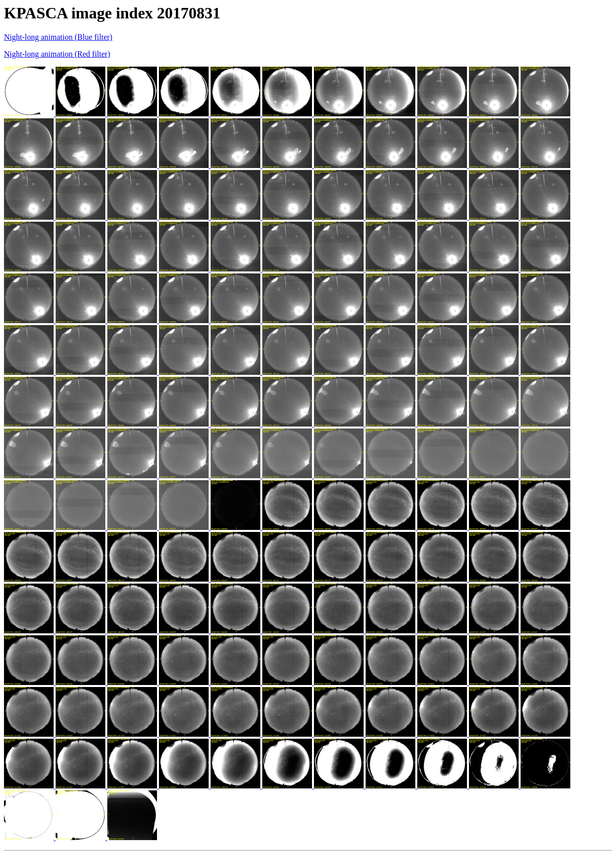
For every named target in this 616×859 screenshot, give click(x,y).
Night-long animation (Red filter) (57, 54)
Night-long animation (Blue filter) (58, 37)
